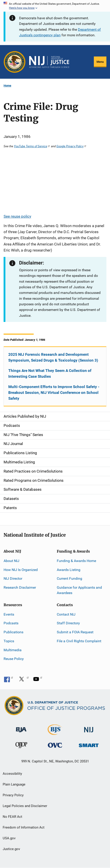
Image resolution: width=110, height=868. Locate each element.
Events (9, 614)
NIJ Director (13, 578)
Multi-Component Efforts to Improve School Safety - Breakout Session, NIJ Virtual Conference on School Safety (54, 393)
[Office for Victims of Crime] (55, 745)
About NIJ (11, 561)
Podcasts (11, 623)
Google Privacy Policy (71, 146)
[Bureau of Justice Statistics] (55, 733)
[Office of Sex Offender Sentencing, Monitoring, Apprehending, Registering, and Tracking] (89, 744)
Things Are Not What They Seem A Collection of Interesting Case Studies (50, 373)
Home (7, 86)
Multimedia (13, 650)
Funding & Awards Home (76, 561)
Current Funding (69, 578)
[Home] (49, 62)
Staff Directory (68, 623)
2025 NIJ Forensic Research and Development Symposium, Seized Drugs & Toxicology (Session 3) (53, 357)
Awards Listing (69, 570)
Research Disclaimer (20, 587)
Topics (9, 641)
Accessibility (12, 774)
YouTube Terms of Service (32, 146)
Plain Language (14, 784)
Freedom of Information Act (24, 827)
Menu (100, 62)
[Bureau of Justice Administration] (21, 728)
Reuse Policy (14, 659)
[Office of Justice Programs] (15, 62)
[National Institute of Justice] (89, 728)
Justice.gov (11, 849)
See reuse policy (17, 216)
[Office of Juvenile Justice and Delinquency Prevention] (21, 746)
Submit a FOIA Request (75, 632)
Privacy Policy (13, 795)
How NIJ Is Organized (21, 570)
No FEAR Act (12, 817)
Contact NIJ (66, 614)
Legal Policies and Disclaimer (25, 806)
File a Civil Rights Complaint (79, 641)
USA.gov (9, 838)
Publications (13, 632)
